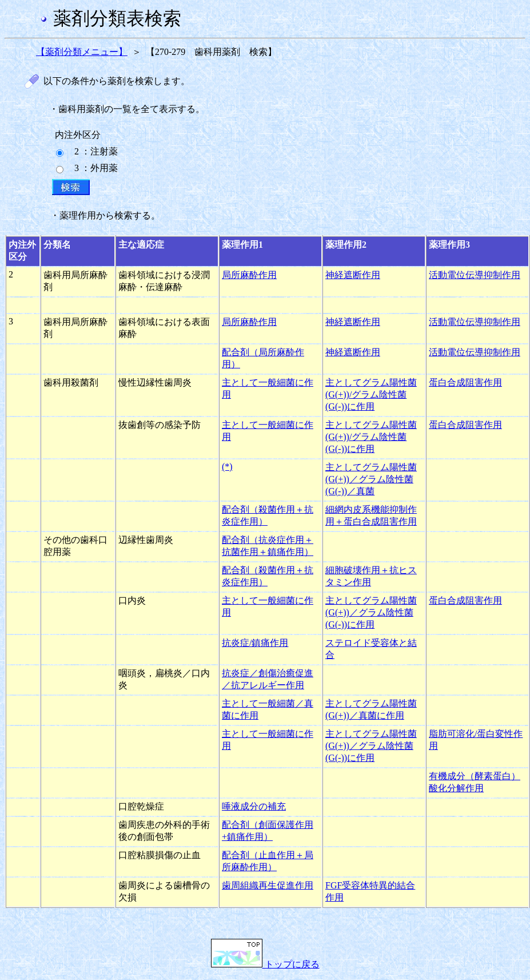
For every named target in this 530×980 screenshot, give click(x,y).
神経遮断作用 (353, 275)
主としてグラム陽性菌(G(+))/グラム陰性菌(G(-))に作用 (371, 394)
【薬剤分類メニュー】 (82, 52)
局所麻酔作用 (249, 275)
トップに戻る (265, 964)
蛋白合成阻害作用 (465, 382)
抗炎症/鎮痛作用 (255, 643)
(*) (227, 467)
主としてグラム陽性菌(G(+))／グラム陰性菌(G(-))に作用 (371, 612)
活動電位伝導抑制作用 (475, 275)
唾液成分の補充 (254, 806)
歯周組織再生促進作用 (268, 885)
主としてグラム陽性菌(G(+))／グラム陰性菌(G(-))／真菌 (371, 479)
